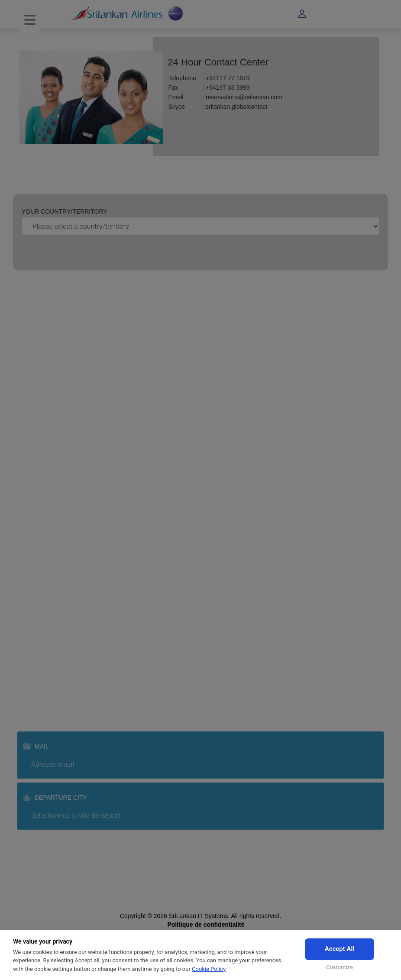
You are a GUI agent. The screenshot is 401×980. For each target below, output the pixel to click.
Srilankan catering (48, 698)
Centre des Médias (49, 404)
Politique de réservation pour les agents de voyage (91, 589)
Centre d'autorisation (51, 602)
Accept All (340, 949)
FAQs (31, 529)
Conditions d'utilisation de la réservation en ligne (88, 563)
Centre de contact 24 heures (62, 516)
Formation (37, 659)
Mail (36, 746)
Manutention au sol (49, 672)
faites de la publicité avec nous (65, 391)
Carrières (36, 430)
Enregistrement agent (52, 464)
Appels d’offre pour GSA (56, 378)
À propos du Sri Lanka (53, 417)
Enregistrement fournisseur (60, 477)
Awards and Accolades (54, 352)
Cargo (32, 646)
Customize (340, 967)
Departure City (55, 798)
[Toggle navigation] (30, 21)
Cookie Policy (209, 969)
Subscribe (203, 854)
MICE (31, 633)
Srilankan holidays (48, 685)
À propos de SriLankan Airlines (65, 339)
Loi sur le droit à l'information (62, 365)
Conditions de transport (55, 576)
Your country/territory (65, 212)
